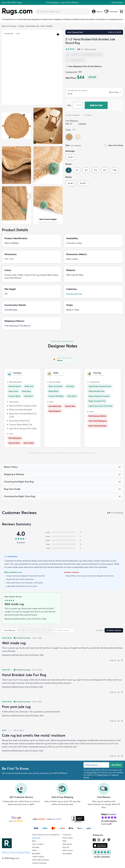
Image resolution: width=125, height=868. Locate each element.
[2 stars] (43, 630)
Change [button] (82, 124)
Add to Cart (96, 105)
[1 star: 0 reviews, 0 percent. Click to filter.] (62, 548)
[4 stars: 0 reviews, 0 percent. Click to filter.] (62, 536)
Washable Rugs (30, 19)
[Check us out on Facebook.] (94, 840)
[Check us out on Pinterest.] (109, 840)
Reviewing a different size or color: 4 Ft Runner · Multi (25, 619)
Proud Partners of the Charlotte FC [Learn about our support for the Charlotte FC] (46, 835)
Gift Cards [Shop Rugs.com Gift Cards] (36, 838)
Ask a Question (73, 115)
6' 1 (105, 170)
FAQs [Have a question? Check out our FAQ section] (65, 841)
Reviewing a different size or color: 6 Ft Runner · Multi (23, 715)
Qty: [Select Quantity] (69, 105)
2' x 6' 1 (83, 183)
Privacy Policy (92, 772)
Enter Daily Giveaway (41, 860)
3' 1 (77, 170)
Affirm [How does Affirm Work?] (35, 850)
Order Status (117, 2)
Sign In (97, 12)
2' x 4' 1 (71, 183)
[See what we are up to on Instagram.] (99, 840)
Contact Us (67, 835)
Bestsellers (36, 854)
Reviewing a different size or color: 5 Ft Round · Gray (23, 750)
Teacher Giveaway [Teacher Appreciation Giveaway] (39, 863)
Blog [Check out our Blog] (34, 841)
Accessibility (67, 854)
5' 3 (96, 170)
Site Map (36, 847)
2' (69, 170)
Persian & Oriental (16, 19)
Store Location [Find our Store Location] (38, 844)
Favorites (111, 12)
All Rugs (5, 19)
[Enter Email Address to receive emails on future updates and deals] (96, 765)
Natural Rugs (41, 19)
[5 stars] (23, 630)
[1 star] (49, 630)
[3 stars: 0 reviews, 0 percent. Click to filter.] (62, 540)
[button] (58, 34)
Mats (77, 19)
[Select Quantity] (78, 105)
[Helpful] (119, 660)
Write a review (90, 49)
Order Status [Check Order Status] (68, 838)
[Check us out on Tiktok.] (104, 840)
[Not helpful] (122, 660)
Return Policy (68, 850)
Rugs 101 (66, 847)
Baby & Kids (63, 19)
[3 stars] (36, 630)
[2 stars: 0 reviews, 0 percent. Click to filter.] (62, 544)
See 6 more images (48, 219)
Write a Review (114, 630)
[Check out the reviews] (102, 854)
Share (88, 115)
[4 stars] (30, 630)
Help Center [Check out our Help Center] (67, 844)
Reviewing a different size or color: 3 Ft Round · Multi (22, 687)
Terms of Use (8, 852)
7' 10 (114, 170)
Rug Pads (71, 19)
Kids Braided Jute (33, 26)
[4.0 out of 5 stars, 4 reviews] (74, 49)
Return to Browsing (9, 26)
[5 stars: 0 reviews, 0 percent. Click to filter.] (62, 532)
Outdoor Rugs (52, 19)
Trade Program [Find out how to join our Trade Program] (38, 857)
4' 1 (86, 170)
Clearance (119, 19)
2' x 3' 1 (71, 157)
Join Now (116, 765)
